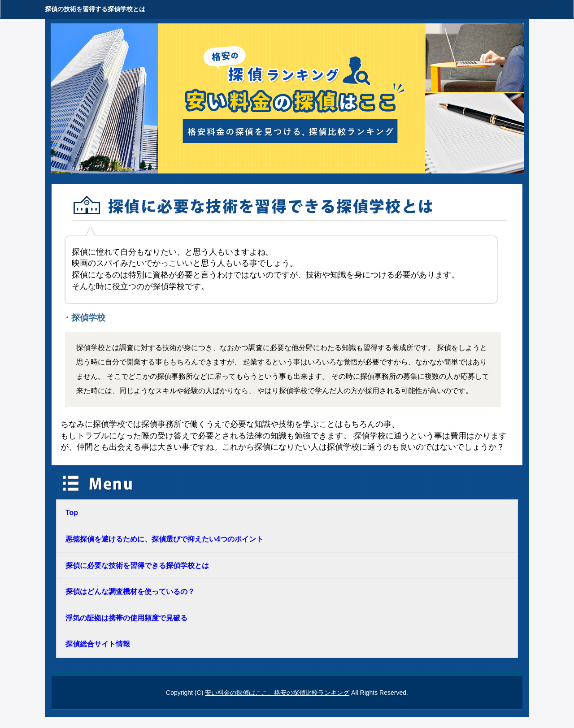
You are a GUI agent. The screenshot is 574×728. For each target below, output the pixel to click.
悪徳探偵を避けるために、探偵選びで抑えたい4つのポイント (164, 539)
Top (72, 513)
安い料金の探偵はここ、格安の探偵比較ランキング (277, 693)
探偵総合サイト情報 (98, 644)
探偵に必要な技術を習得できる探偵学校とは (137, 565)
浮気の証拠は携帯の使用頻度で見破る (126, 618)
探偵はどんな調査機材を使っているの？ (130, 591)
